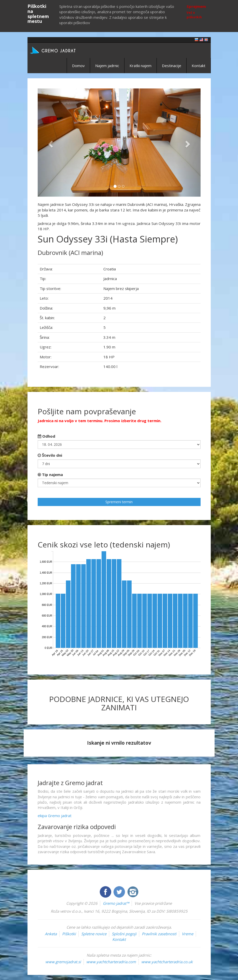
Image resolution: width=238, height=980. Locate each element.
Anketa (51, 934)
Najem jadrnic (107, 66)
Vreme (187, 934)
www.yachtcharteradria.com (111, 962)
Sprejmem (196, 6)
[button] (50, 143)
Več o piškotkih (194, 15)
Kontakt (199, 66)
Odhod (46, 436)
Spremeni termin (119, 502)
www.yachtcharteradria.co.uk (167, 962)
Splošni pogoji (124, 934)
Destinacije (172, 66)
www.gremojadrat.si (63, 962)
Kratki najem (141, 66)
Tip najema (50, 474)
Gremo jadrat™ (116, 903)
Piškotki (69, 934)
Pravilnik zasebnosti (159, 934)
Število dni (50, 455)
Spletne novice (94, 934)
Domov (78, 66)
